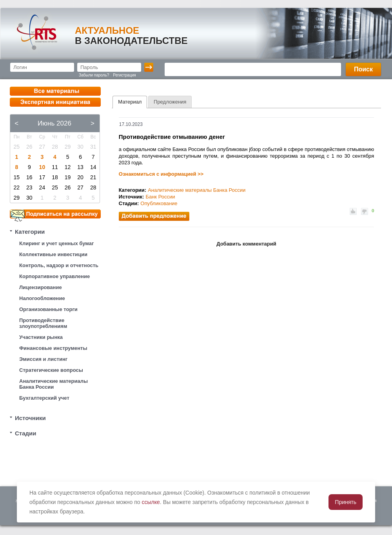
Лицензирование (41, 287)
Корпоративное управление (54, 276)
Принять (346, 502)
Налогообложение (42, 298)
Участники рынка (41, 337)
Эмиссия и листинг (43, 359)
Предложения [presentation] (170, 102)
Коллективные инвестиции (53, 254)
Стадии (26, 433)
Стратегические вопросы (51, 370)
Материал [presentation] (130, 102)
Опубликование (159, 203)
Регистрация (124, 75)
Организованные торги (48, 309)
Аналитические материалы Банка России (54, 384)
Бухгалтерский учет (44, 398)
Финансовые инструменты (53, 348)
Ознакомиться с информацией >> (161, 174)
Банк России (160, 197)
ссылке (151, 502)
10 (42, 167)
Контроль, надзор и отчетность (59, 265)
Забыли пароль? (94, 75)
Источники (30, 418)
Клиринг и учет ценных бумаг (56, 243)
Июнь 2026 (54, 123)
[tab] (130, 102)
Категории (30, 232)
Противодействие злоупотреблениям (43, 323)
